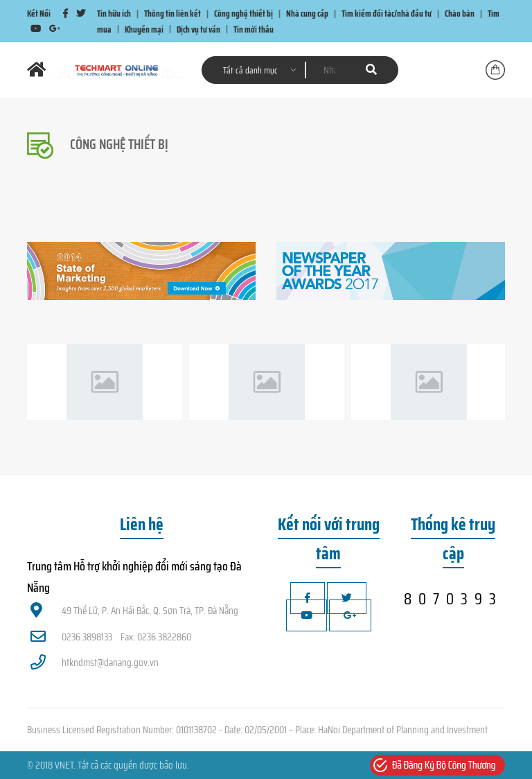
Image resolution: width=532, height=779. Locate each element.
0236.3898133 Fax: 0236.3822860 (111, 637)
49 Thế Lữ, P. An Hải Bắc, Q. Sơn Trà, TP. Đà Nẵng (134, 611)
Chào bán (460, 14)
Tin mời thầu (254, 29)
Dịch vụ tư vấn (198, 29)
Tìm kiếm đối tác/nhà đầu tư (387, 14)
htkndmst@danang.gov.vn (95, 663)
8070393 (453, 599)
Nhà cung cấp (307, 14)
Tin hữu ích (114, 14)
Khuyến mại (144, 29)
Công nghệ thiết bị (243, 14)
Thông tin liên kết (172, 14)
